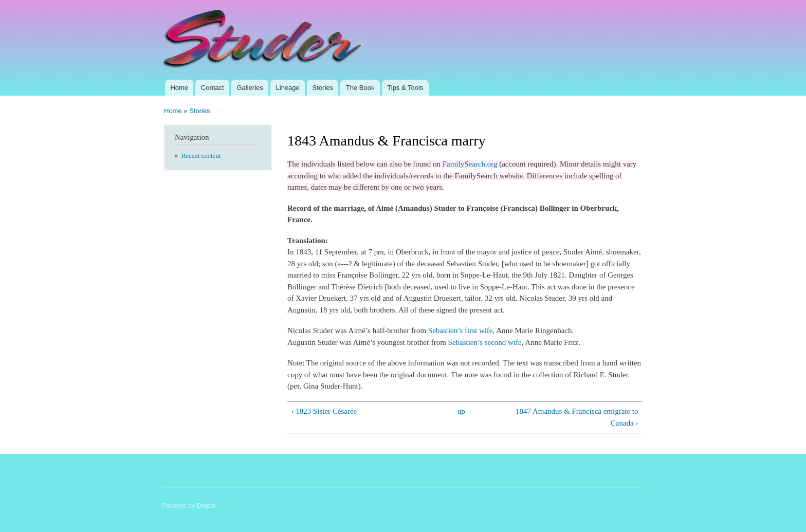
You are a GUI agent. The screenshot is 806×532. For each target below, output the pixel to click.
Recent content (201, 156)
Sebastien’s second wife (485, 342)
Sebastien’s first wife (461, 331)
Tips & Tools (405, 88)
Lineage (288, 88)
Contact (213, 88)
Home (179, 88)
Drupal (206, 506)
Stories (323, 88)
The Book (360, 88)
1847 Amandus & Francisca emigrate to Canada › (577, 417)
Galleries (250, 88)
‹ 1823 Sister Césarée (324, 411)
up (461, 411)
